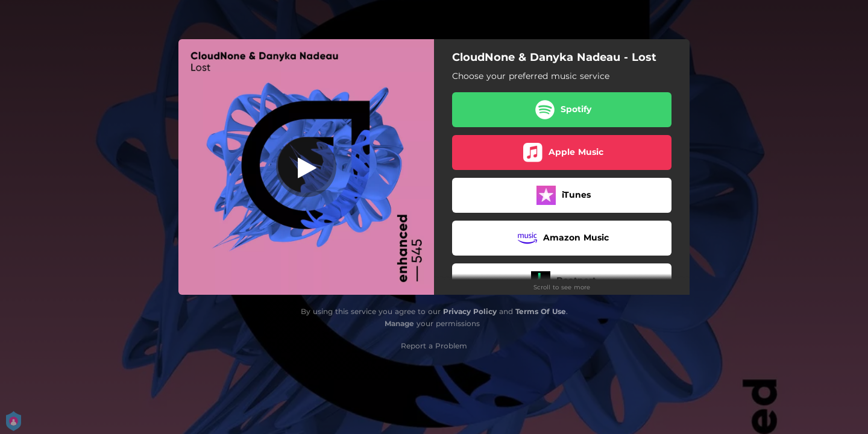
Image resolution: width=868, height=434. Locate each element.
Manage (399, 323)
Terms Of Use (541, 311)
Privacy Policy (470, 311)
